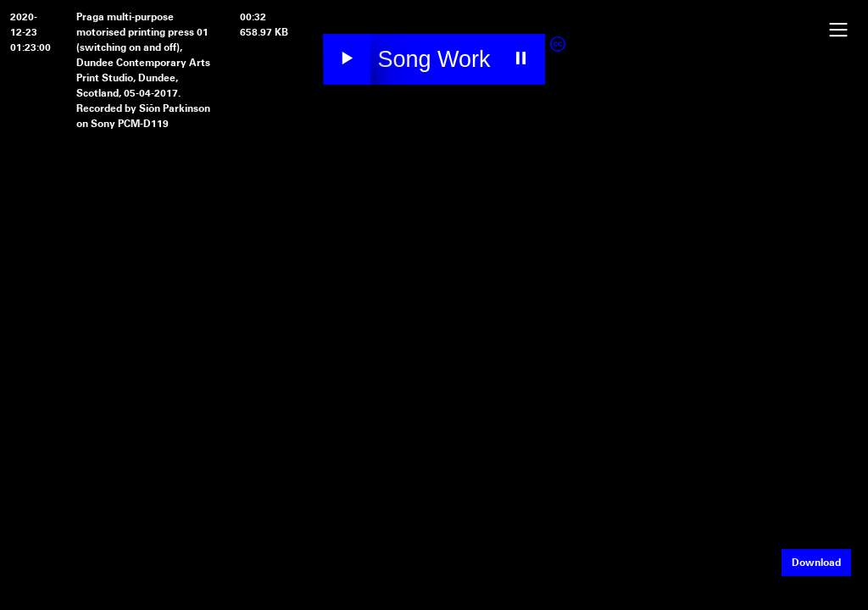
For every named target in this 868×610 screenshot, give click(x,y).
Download (816, 563)
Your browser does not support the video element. (434, 217)
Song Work (434, 59)
